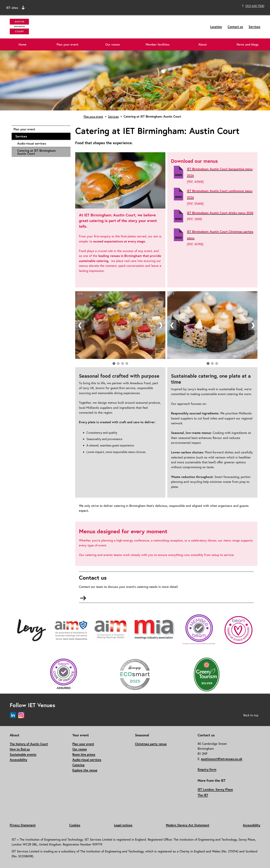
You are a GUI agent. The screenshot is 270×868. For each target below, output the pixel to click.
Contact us (235, 27)
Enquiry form (207, 769)
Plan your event (67, 44)
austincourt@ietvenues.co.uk (222, 759)
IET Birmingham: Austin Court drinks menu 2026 (220, 213)
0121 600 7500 (255, 6)
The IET (203, 795)
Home (22, 44)
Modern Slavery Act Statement (188, 825)
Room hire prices (84, 754)
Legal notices (123, 825)
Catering (78, 765)
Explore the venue (85, 770)
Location (216, 27)
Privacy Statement (23, 825)
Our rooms (113, 44)
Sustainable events (23, 754)
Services (254, 27)
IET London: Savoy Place (215, 789)
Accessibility (18, 760)
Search (170, 7)
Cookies (75, 825)
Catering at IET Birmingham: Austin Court (37, 152)
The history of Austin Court (29, 744)
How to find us (20, 749)
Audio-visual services (42, 143)
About (203, 44)
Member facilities (158, 44)
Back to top (251, 715)
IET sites (15, 8)
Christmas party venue (151, 744)
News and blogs (248, 44)
